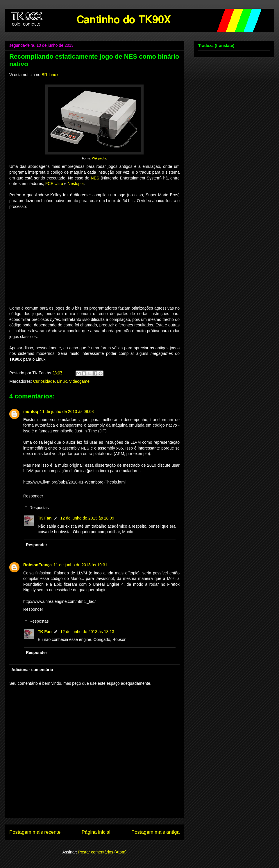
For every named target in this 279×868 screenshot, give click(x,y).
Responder (33, 496)
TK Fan (45, 518)
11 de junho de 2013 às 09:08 (67, 411)
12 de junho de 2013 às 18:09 (87, 518)
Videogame (79, 381)
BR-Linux (50, 75)
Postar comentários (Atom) (102, 852)
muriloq (31, 411)
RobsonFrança (37, 565)
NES (95, 178)
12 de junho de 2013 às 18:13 (87, 632)
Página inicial (96, 832)
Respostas (39, 508)
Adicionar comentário (32, 670)
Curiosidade (44, 381)
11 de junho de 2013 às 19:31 (80, 565)
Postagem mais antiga (155, 832)
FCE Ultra (54, 184)
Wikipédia (99, 158)
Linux (62, 381)
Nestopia (76, 184)
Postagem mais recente (35, 832)
